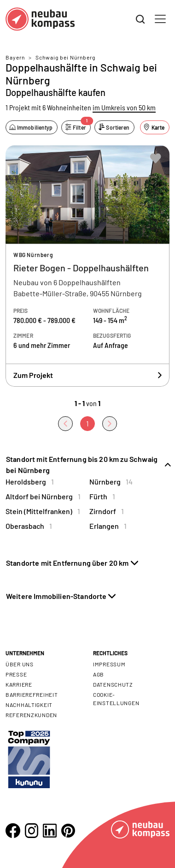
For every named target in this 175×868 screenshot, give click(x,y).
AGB (99, 674)
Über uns (20, 664)
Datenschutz (113, 684)
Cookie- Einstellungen (116, 699)
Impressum (109, 664)
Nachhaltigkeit (29, 705)
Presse (16, 674)
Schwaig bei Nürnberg (65, 57)
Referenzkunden (31, 715)
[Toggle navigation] (160, 19)
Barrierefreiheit (32, 694)
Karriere (19, 684)
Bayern (15, 57)
